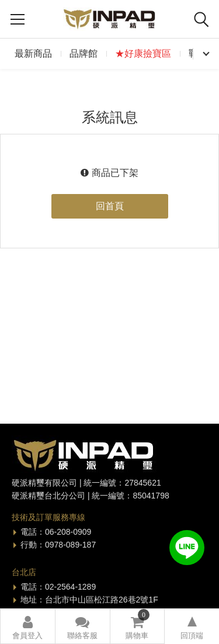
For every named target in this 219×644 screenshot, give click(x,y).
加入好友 (187, 548)
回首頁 (110, 206)
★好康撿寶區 (143, 53)
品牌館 (84, 53)
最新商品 (33, 53)
